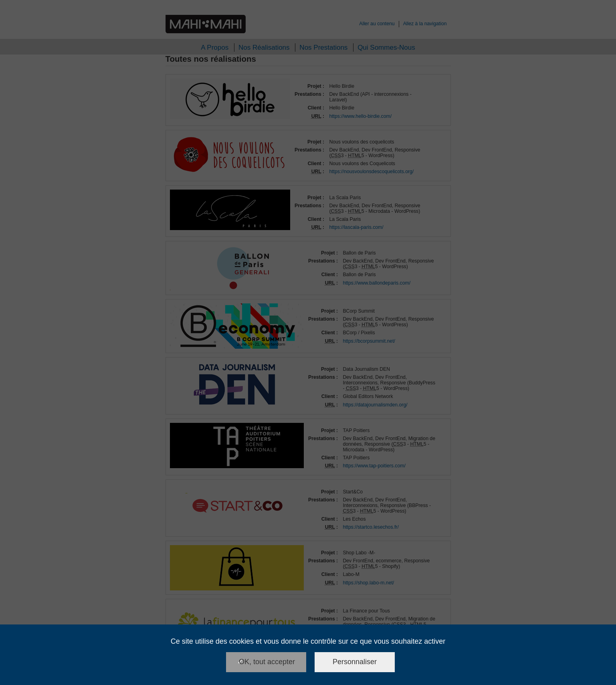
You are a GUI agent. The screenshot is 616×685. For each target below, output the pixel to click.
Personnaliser (355, 662)
